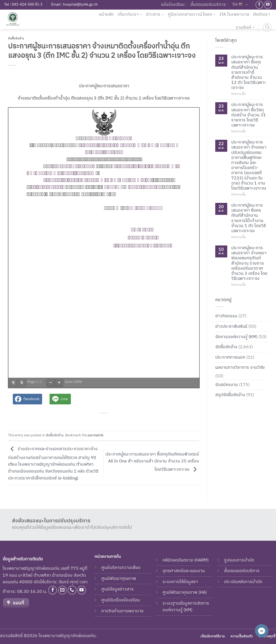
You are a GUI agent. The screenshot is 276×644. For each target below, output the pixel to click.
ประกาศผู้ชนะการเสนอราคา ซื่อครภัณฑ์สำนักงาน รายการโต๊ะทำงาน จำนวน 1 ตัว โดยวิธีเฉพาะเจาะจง (249, 218)
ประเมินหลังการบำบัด (243, 582)
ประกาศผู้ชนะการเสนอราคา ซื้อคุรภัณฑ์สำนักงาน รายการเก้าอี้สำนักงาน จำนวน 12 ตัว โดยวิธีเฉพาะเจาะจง (249, 72)
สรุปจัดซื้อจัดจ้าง (230, 395)
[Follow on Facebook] (259, 5)
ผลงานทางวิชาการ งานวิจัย (240, 368)
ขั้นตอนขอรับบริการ (208, 5)
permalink (96, 435)
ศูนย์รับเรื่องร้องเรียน (121, 600)
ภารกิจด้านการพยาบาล (122, 611)
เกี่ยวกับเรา (130, 15)
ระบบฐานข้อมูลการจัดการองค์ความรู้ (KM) (186, 607)
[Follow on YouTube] (268, 5)
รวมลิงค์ (245, 28)
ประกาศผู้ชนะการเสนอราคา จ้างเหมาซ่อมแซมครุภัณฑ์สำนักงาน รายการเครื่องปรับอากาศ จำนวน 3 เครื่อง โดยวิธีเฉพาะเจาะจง (249, 263)
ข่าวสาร (155, 15)
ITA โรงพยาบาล (234, 15)
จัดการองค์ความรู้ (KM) (236, 337)
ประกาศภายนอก (230, 357)
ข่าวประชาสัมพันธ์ (231, 327)
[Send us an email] (62, 590)
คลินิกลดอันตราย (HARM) (186, 560)
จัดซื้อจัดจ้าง (16, 39)
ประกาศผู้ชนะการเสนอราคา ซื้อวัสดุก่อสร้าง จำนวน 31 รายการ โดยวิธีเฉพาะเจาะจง (249, 115)
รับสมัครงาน (227, 385)
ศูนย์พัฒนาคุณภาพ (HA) (185, 592)
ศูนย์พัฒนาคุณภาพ (119, 579)
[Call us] (72, 590)
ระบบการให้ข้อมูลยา (180, 582)
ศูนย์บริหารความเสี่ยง (121, 568)
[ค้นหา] (267, 27)
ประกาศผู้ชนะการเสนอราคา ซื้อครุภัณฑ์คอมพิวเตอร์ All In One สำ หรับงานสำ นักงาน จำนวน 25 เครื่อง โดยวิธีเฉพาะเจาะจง (152, 462)
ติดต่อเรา (262, 15)
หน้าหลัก (106, 15)
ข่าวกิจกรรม (226, 316)
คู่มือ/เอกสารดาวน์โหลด (192, 15)
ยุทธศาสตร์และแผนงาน (184, 571)
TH (240, 5)
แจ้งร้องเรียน (173, 5)
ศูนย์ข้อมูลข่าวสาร (117, 589)
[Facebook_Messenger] (262, 631)
